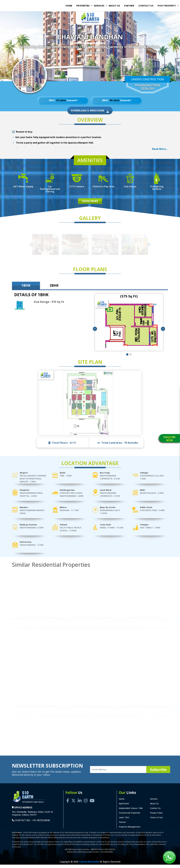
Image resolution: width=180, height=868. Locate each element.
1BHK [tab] (26, 289)
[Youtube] (92, 801)
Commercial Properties (130, 816)
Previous (62, 248)
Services (154, 802)
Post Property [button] (167, 6)
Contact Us (146, 6)
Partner (129, 6)
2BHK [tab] (54, 289)
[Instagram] (86, 801)
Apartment (124, 807)
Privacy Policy (156, 816)
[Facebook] (68, 801)
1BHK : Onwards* (63, 102)
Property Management (130, 830)
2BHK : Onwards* (117, 102)
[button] (127, 358)
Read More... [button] (160, 152)
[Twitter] (73, 801)
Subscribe (158, 773)
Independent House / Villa (131, 812)
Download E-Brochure (90, 114)
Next (117, 248)
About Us (114, 6)
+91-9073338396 (41, 824)
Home (69, 6)
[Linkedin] (80, 801)
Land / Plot (124, 821)
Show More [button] (90, 204)
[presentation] (95, 332)
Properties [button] (83, 6)
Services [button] (99, 6)
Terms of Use (156, 821)
